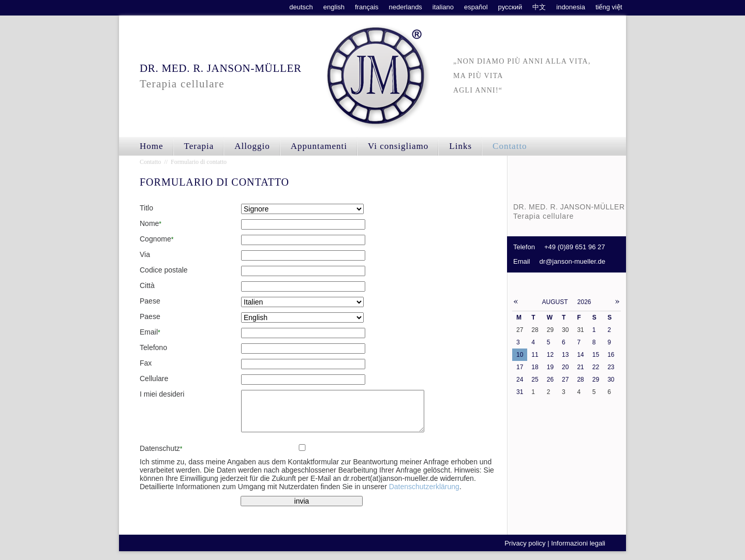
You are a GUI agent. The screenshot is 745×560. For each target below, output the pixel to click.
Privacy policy (525, 551)
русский (510, 7)
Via (145, 254)
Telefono (153, 347)
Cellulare (154, 379)
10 (520, 355)
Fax (146, 363)
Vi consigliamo (398, 146)
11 (535, 355)
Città (147, 285)
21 (580, 367)
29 (596, 380)
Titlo (146, 208)
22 (596, 367)
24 (520, 380)
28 (580, 380)
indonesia (571, 7)
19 (550, 367)
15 (596, 355)
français (367, 7)
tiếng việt (609, 7)
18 (535, 367)
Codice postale (164, 270)
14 (580, 355)
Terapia (199, 146)
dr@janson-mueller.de (572, 261)
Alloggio (252, 146)
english (334, 7)
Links (460, 146)
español (476, 7)
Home (152, 146)
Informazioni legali (578, 551)
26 (550, 380)
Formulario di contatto (199, 162)
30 (611, 380)
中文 (539, 7)
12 (550, 355)
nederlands (406, 7)
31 (520, 392)
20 (565, 367)
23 (611, 367)
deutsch (301, 7)
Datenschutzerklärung (424, 494)
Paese (150, 301)
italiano (443, 7)
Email (150, 332)
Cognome (157, 239)
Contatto (510, 146)
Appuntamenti (319, 146)
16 (611, 355)
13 (565, 355)
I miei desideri (162, 394)
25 (535, 380)
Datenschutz (161, 456)
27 (565, 380)
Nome (151, 223)
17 (520, 367)
